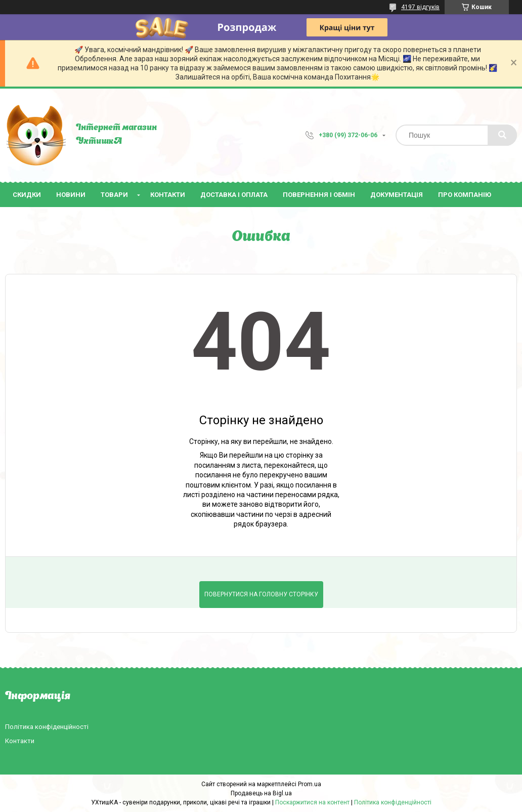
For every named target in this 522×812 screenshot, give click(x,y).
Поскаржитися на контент (312, 802)
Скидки (27, 195)
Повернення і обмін (319, 195)
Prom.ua (310, 784)
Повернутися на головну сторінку (261, 594)
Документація (397, 195)
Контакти (168, 195)
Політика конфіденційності (47, 727)
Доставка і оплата (234, 195)
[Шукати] (502, 135)
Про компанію (465, 195)
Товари (114, 195)
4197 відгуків (420, 7)
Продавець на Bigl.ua (261, 793)
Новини (71, 195)
